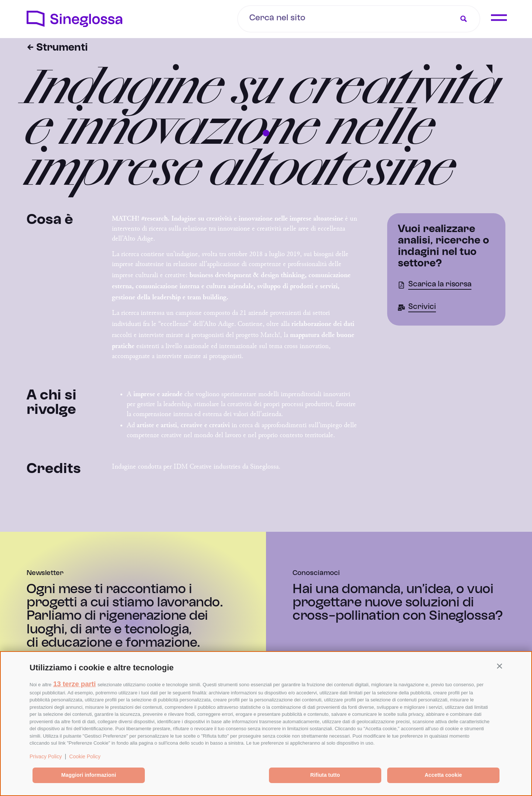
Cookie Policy (85, 756)
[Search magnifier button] (464, 19)
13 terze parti (74, 684)
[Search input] (304, 18)
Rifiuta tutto (325, 775)
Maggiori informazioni (89, 775)
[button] (499, 666)
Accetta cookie (444, 775)
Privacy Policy (46, 756)
